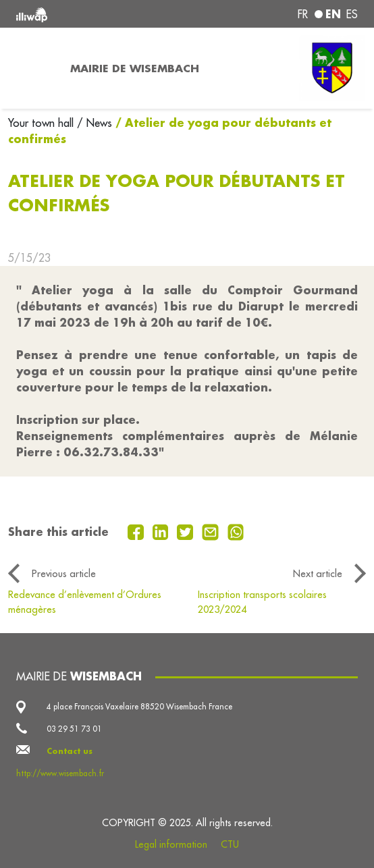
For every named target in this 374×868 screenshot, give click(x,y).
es (352, 14)
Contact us (70, 751)
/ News (95, 123)
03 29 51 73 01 (74, 729)
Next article (318, 573)
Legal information (171, 844)
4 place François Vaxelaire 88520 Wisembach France (139, 706)
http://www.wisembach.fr (60, 773)
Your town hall (43, 123)
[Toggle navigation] (31, 68)
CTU (230, 844)
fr (303, 14)
